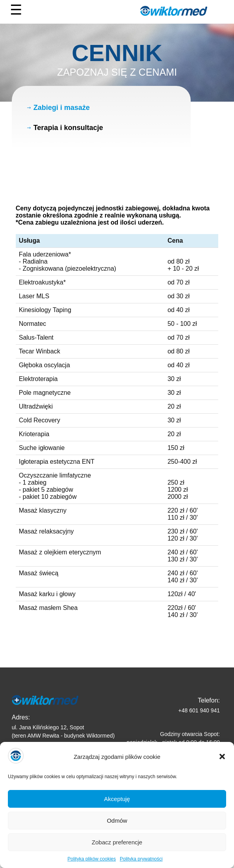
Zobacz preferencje (117, 848)
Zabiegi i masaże (62, 108)
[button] (222, 762)
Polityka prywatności (141, 865)
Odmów (117, 826)
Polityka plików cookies (92, 865)
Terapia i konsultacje (68, 128)
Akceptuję (117, 804)
